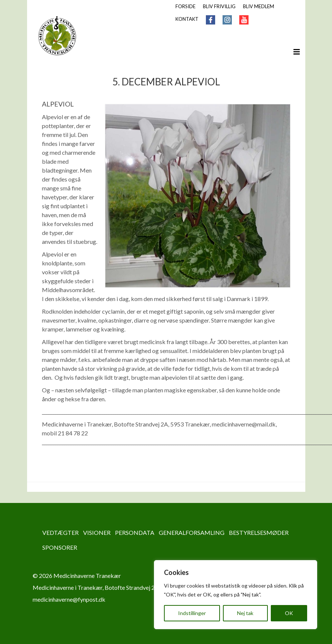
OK (289, 613)
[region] (236, 595)
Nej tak (245, 613)
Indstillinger (192, 613)
